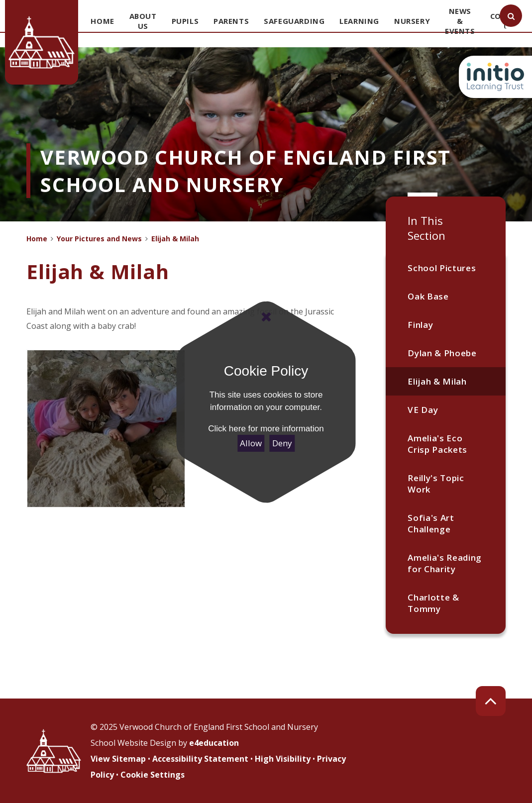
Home (37, 239)
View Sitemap (118, 759)
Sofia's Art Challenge (431, 523)
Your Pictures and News (99, 239)
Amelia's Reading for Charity (445, 563)
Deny (282, 443)
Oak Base (428, 296)
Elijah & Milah (437, 381)
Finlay (420, 325)
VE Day (423, 410)
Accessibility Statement (200, 759)
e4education (214, 743)
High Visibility (283, 759)
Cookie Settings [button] (153, 775)
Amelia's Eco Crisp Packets (437, 444)
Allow (251, 443)
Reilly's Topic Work (436, 484)
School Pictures (442, 268)
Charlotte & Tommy (433, 603)
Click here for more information (266, 429)
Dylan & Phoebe (442, 353)
